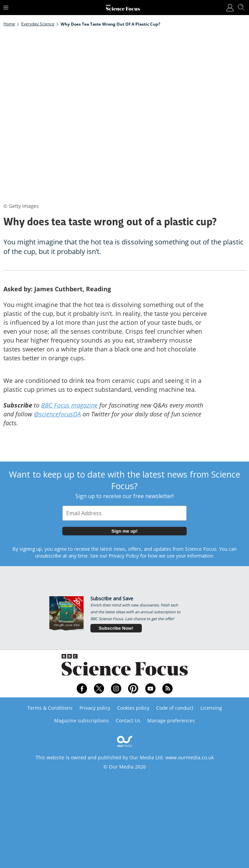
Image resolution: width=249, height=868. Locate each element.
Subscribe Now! (116, 628)
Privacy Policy (124, 556)
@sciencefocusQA (57, 414)
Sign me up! (124, 531)
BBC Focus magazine (69, 405)
